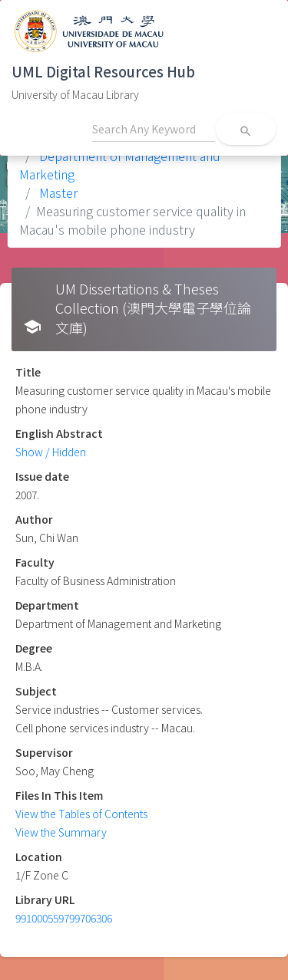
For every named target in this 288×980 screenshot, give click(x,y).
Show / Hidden (51, 452)
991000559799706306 (64, 918)
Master (57, 192)
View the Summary (61, 832)
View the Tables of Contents (81, 814)
